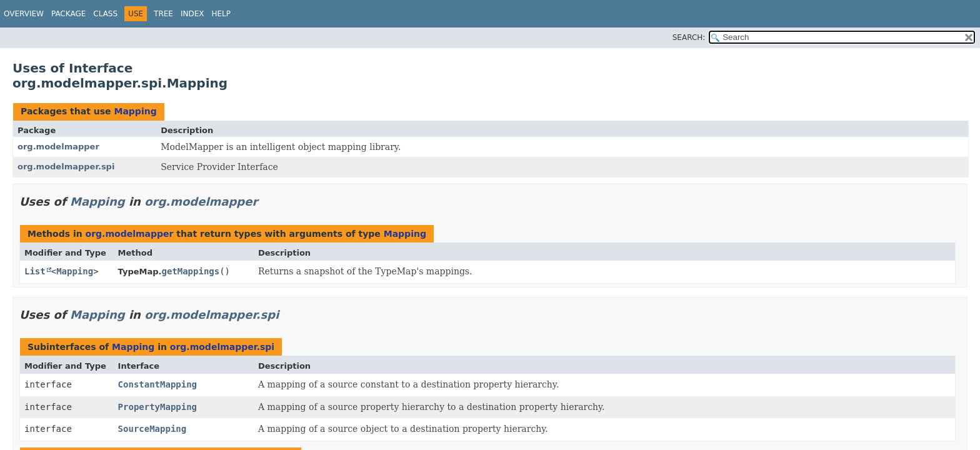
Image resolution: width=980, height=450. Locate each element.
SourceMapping (152, 429)
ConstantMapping (157, 384)
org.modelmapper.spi (66, 167)
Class (105, 14)
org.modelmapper (58, 147)
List (35, 271)
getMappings (190, 271)
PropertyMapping (157, 407)
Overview (24, 14)
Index (192, 14)
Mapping (135, 111)
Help (221, 14)
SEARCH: (689, 37)
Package (68, 14)
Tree (163, 14)
